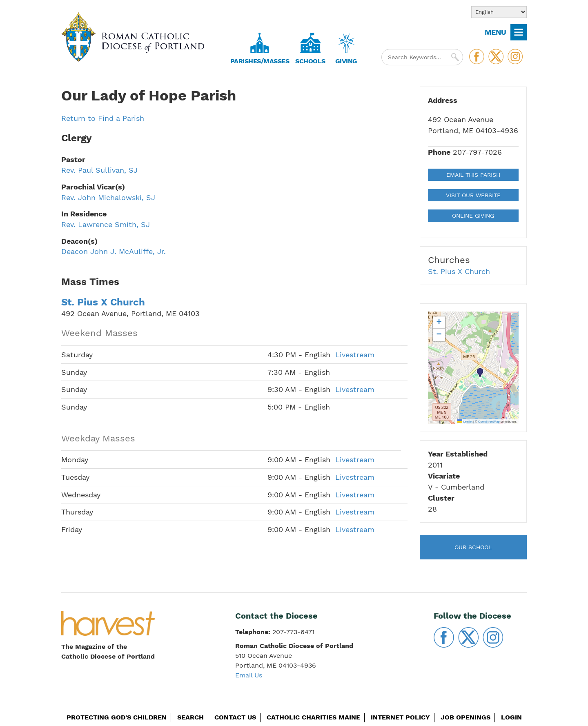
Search (190, 717)
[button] (480, 374)
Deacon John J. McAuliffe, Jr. (114, 251)
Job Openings (465, 717)
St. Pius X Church (103, 302)
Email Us (249, 675)
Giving (346, 61)
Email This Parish (473, 175)
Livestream (355, 355)
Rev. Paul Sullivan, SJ (99, 170)
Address (443, 100)
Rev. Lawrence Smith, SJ (106, 224)
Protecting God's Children (117, 717)
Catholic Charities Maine (313, 717)
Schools (310, 61)
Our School (473, 547)
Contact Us (235, 717)
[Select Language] (499, 12)
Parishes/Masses (260, 61)
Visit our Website (473, 195)
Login (511, 717)
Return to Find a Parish (103, 118)
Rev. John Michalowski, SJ (108, 197)
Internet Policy (400, 717)
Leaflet (465, 422)
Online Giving (473, 216)
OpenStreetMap (489, 422)
